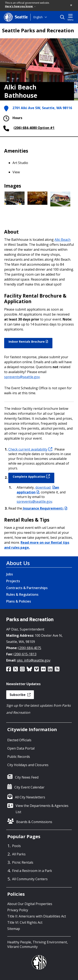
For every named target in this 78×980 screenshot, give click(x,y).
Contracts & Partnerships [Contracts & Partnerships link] (27, 588)
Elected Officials (19, 740)
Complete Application (31, 476)
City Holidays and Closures (28, 765)
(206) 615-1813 (25, 654)
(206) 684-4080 (25, 128)
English (38, 17)
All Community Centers (30, 879)
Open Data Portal (21, 748)
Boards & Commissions (34, 822)
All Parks (19, 854)
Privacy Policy (18, 910)
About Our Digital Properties (30, 904)
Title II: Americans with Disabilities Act (37, 916)
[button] (71, 5)
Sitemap (14, 929)
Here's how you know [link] (20, 6)
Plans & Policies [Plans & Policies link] (19, 601)
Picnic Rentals (23, 862)
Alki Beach (63, 240)
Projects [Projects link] (13, 581)
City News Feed (27, 777)
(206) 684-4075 (30, 648)
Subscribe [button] (20, 695)
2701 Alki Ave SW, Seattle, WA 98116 (42, 108)
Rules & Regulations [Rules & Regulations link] (22, 594)
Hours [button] (12, 118)
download (45, 487)
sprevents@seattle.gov (22, 377)
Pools (16, 846)
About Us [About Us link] (18, 563)
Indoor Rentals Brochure (28, 342)
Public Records (19, 757)
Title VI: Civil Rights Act (25, 922)
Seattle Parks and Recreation (38, 30)
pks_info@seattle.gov (34, 660)
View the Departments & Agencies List (42, 809)
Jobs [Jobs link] (10, 574)
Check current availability (30, 449)
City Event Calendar (29, 787)
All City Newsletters (30, 797)
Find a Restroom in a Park (32, 871)
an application (38, 490)
